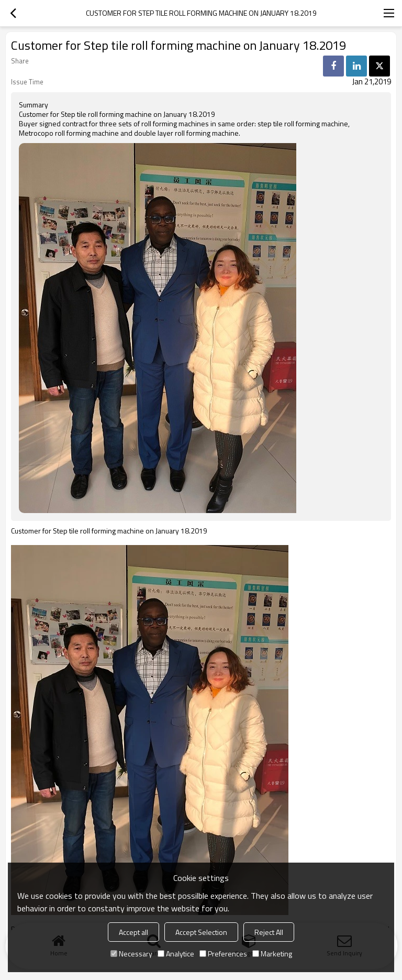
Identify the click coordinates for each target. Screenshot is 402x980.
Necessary (131, 954)
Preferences (223, 954)
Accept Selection (201, 932)
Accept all (133, 932)
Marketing (272, 954)
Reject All (269, 932)
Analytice (176, 954)
